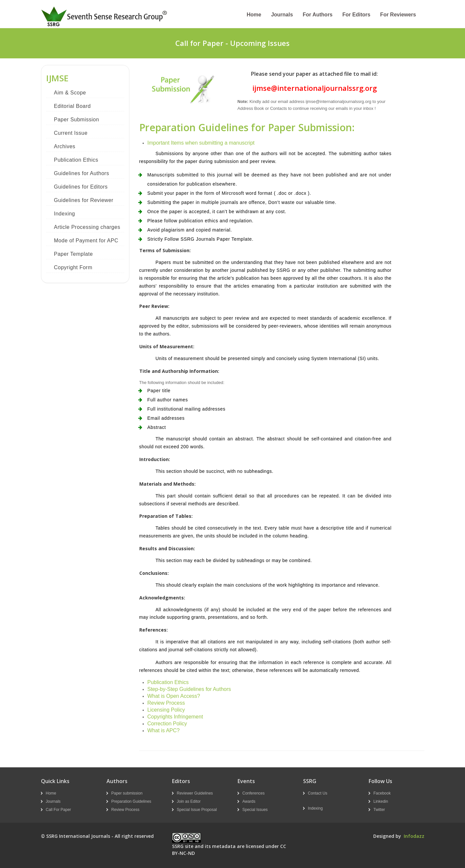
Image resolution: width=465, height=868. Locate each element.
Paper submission (127, 793)
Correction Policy (167, 724)
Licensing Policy (166, 710)
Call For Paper (58, 810)
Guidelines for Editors (81, 187)
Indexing (65, 214)
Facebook (382, 793)
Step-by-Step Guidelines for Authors (189, 689)
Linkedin (381, 801)
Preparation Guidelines (131, 801)
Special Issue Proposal (197, 810)
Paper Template (74, 254)
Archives (65, 146)
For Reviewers (398, 15)
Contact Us (318, 793)
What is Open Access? (174, 696)
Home (254, 15)
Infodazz (414, 836)
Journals (282, 15)
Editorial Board (72, 106)
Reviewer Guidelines (195, 793)
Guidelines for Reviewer (84, 200)
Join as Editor (189, 801)
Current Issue (71, 133)
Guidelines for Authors (82, 173)
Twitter (379, 810)
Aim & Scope (70, 93)
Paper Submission (77, 120)
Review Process (166, 703)
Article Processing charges (87, 227)
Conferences (254, 793)
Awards (249, 801)
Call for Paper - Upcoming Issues (232, 43)
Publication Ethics (76, 160)
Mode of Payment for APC (86, 241)
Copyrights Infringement (175, 717)
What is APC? (164, 730)
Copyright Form (73, 267)
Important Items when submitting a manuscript (201, 143)
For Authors (318, 15)
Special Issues (255, 810)
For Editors (356, 15)
